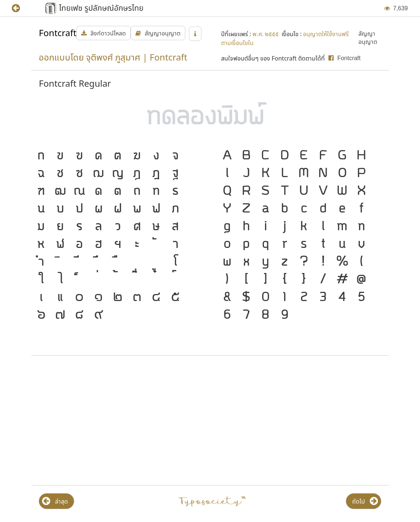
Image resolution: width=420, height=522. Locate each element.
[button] (21, 8)
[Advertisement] (119, 421)
